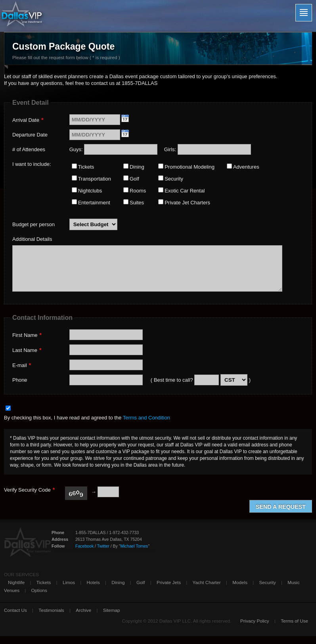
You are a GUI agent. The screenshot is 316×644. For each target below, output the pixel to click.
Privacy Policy (255, 621)
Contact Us (15, 610)
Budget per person (34, 224)
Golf (141, 582)
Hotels (93, 582)
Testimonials (51, 610)
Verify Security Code (29, 490)
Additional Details (32, 239)
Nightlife (16, 582)
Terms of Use (294, 621)
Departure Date (30, 135)
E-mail (22, 365)
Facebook (84, 546)
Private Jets (169, 582)
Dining (118, 582)
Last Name (27, 350)
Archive (83, 610)
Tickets (44, 582)
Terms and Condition (147, 418)
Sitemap (112, 610)
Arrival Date (28, 120)
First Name (27, 335)
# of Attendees (29, 149)
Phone (20, 380)
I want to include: (32, 164)
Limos (69, 582)
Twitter (103, 546)
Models (240, 582)
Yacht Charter (207, 582)
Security (268, 582)
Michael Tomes (134, 546)
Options (39, 590)
